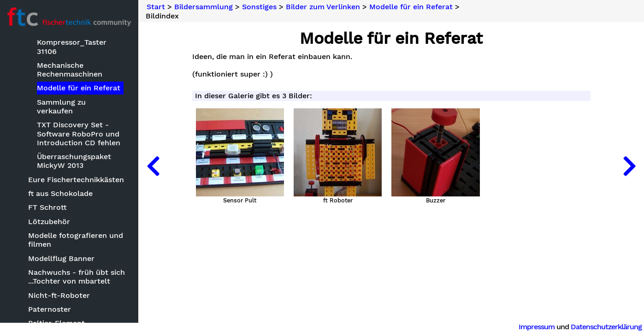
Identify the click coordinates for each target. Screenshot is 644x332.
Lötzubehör (49, 222)
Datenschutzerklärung (606, 327)
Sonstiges (259, 7)
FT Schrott (47, 207)
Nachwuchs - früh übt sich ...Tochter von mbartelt (77, 277)
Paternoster (50, 309)
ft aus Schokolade (60, 193)
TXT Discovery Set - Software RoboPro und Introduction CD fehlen (79, 133)
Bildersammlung (204, 7)
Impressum (537, 327)
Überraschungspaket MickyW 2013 (74, 161)
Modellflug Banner (61, 258)
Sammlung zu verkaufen (61, 107)
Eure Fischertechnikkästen (76, 180)
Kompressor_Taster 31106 (72, 47)
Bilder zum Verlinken (323, 7)
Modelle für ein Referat (79, 88)
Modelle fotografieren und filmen (76, 240)
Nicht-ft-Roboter (59, 295)
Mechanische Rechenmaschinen (70, 70)
